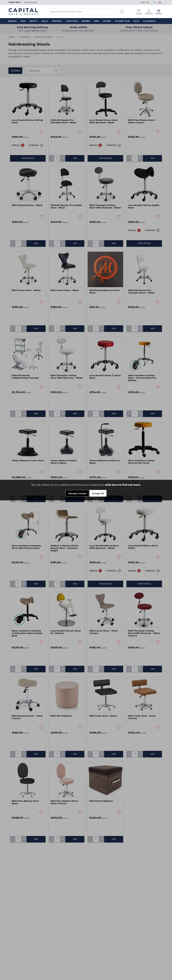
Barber (86, 21)
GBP (157, 2)
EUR (146, 2)
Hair (23, 21)
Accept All (98, 494)
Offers (107, 21)
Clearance (149, 21)
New (96, 21)
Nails (45, 21)
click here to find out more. (123, 485)
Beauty (34, 21)
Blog (136, 21)
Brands (12, 21)
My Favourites (31, 2)
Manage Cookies (77, 494)
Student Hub (122, 21)
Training (57, 21)
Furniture (72, 21)
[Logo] (23, 11)
